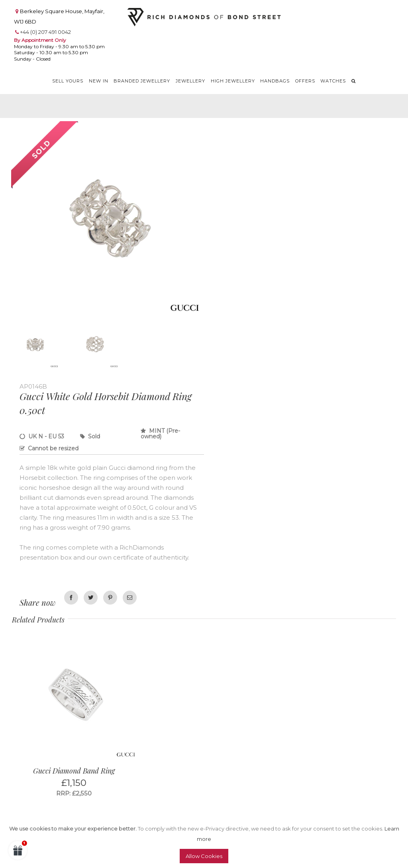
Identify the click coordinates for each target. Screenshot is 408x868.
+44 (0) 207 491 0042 (45, 32)
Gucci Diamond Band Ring (74, 771)
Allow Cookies (204, 856)
